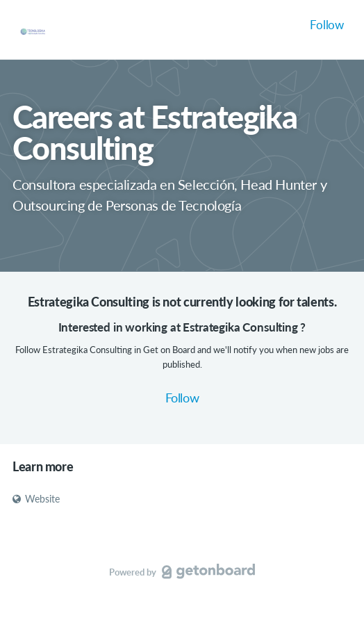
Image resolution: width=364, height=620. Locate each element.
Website (36, 499)
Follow (327, 25)
